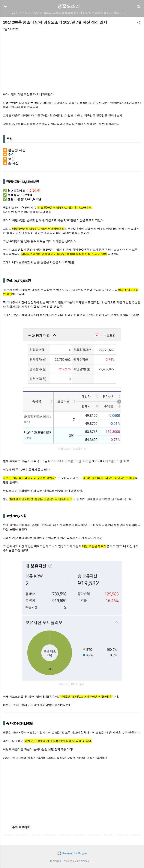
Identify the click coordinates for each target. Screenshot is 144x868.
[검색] (139, 8)
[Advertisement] (72, 62)
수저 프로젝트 (21, 827)
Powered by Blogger (72, 853)
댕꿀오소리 (69, 6)
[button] (139, 23)
